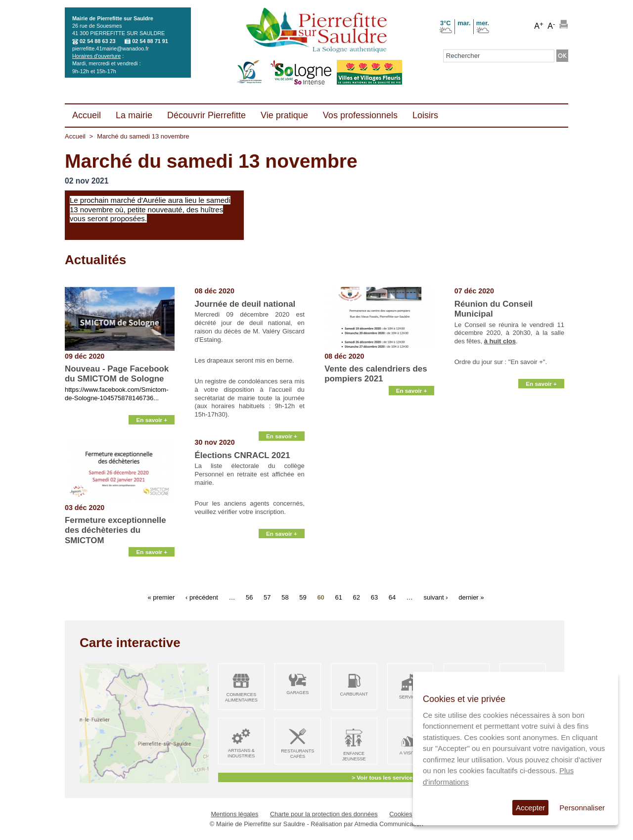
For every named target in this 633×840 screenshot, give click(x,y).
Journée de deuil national (245, 304)
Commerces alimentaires (241, 697)
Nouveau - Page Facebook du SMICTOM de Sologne (117, 374)
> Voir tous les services (384, 777)
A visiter (410, 753)
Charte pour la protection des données (324, 814)
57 (267, 597)
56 (249, 597)
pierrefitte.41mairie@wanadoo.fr (111, 48)
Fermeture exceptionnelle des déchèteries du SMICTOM (115, 530)
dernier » (471, 597)
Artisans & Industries (241, 753)
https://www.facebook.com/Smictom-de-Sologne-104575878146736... (117, 394)
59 (303, 597)
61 (338, 597)
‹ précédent (202, 597)
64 (392, 597)
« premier (161, 597)
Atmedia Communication (389, 824)
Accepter (530, 808)
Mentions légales (234, 814)
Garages (297, 693)
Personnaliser (582, 808)
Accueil (75, 136)
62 (357, 597)
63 (374, 597)
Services (410, 697)
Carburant (354, 694)
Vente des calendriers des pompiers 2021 (376, 374)
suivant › (435, 597)
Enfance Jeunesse (354, 756)
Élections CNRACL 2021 (243, 455)
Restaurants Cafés (297, 754)
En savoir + (152, 426)
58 (285, 597)
